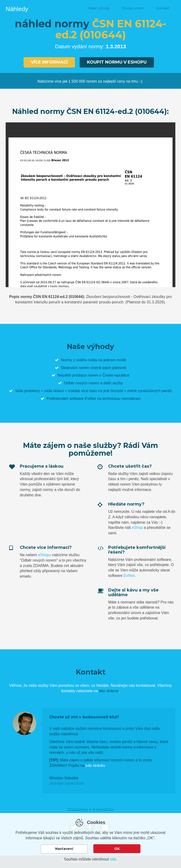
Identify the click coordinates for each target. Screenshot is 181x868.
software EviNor (83, 399)
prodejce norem (85, 375)
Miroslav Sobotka (64, 778)
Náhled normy (65, 8)
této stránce (109, 691)
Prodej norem (133, 8)
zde (113, 859)
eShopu (44, 555)
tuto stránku (95, 766)
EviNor (129, 576)
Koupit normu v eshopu (117, 62)
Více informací (49, 62)
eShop (137, 528)
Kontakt (163, 8)
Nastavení (64, 849)
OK (117, 849)
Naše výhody (99, 8)
